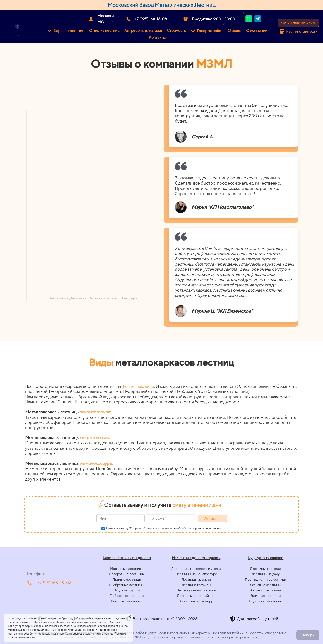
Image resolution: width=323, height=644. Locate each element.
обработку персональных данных (199, 528)
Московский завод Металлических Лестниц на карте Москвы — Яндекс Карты (94, 299)
